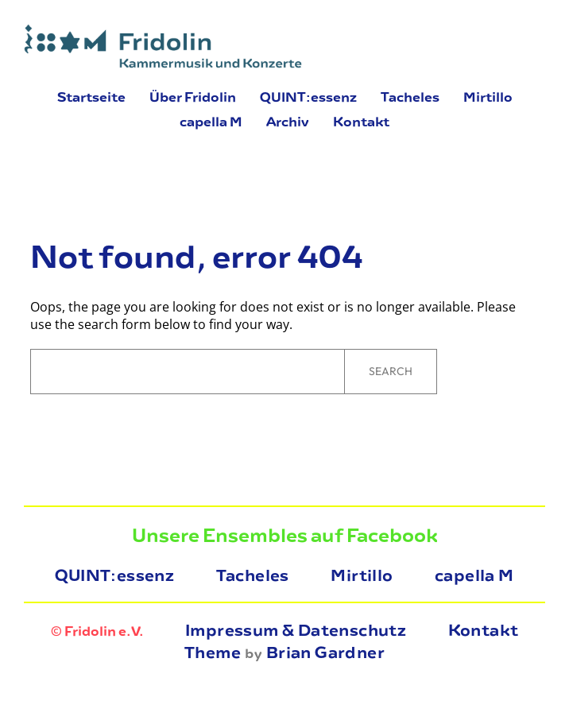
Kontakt (484, 630)
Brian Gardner (325, 652)
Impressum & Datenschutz (296, 630)
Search (391, 371)
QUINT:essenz (114, 575)
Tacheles (253, 575)
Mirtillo (362, 575)
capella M (474, 575)
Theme (213, 652)
